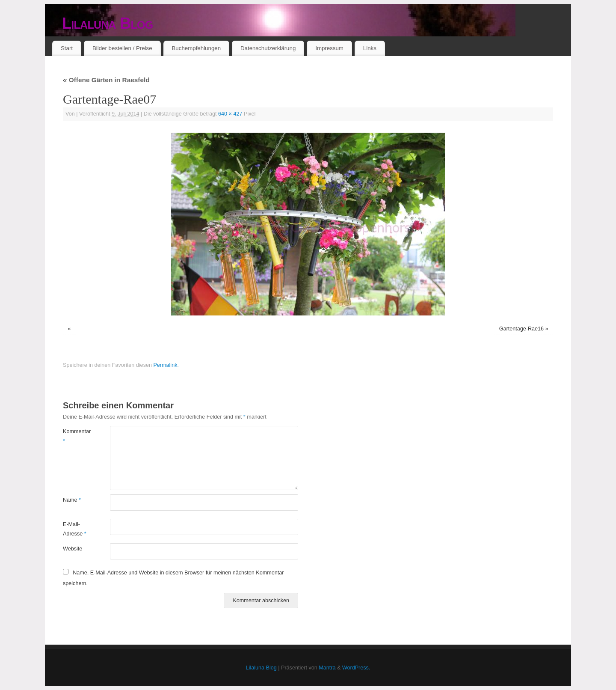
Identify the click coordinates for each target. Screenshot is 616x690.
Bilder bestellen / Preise (122, 48)
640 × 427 (230, 114)
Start (67, 48)
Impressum (329, 48)
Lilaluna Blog (108, 23)
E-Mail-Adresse (75, 529)
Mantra (327, 668)
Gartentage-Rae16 (521, 329)
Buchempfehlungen (196, 48)
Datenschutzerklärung (268, 48)
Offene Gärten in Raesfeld (106, 80)
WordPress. (356, 668)
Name (72, 500)
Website (73, 549)
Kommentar (75, 436)
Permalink (165, 365)
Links (370, 48)
